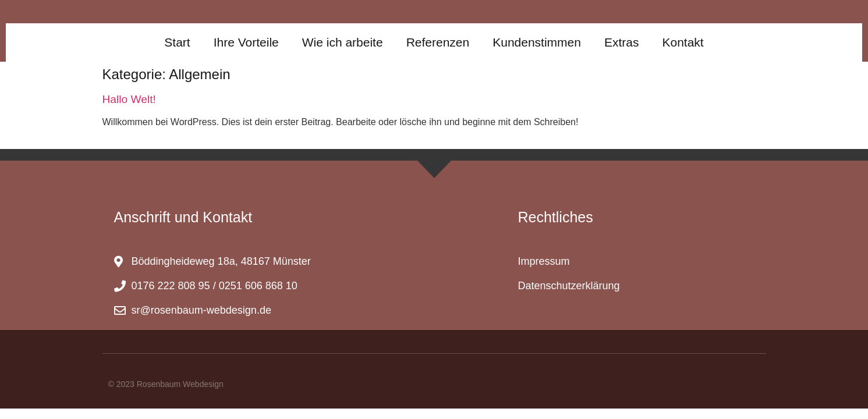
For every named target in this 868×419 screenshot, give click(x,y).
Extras (622, 42)
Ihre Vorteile (246, 42)
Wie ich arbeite (343, 42)
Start (177, 42)
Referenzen (438, 42)
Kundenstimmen (537, 42)
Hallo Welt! (129, 99)
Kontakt (683, 42)
